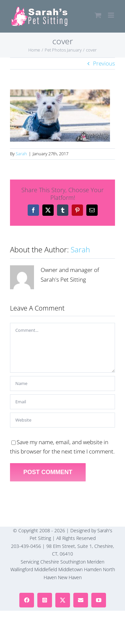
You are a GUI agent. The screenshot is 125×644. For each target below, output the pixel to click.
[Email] (62, 402)
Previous (104, 63)
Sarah (21, 154)
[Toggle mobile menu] (111, 15)
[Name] (62, 384)
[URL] (62, 420)
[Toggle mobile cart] (98, 15)
